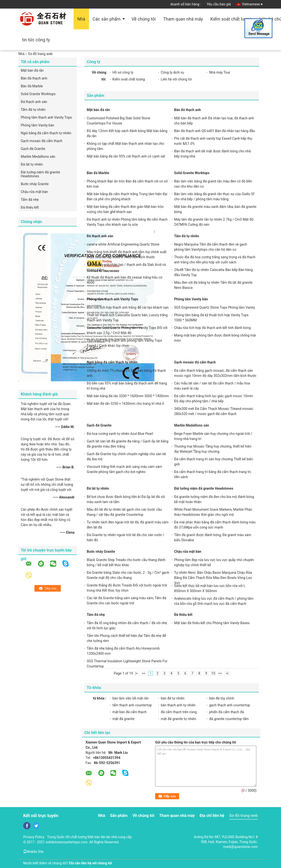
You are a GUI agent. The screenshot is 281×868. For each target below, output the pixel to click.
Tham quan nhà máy (183, 19)
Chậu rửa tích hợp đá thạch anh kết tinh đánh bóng (213, 328)
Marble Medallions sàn (38, 157)
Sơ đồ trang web (243, 816)
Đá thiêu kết (30, 207)
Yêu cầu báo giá (219, 4)
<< (143, 673)
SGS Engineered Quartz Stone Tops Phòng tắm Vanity (215, 307)
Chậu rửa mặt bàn (34, 192)
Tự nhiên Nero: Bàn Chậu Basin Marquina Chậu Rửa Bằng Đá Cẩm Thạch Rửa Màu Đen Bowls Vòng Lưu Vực (213, 578)
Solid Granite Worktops (38, 94)
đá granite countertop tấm (229, 719)
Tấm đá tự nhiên (33, 110)
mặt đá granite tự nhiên (178, 719)
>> (220, 673)
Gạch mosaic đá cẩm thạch (42, 141)
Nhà (81, 19)
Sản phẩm (119, 816)
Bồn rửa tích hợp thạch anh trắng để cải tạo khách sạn (128, 307)
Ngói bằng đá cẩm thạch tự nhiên (46, 133)
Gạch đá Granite (33, 149)
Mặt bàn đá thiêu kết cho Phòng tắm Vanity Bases (212, 623)
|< (137, 673)
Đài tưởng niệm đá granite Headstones (40, 174)
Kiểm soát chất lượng (231, 19)
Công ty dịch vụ (172, 72)
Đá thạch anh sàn (34, 102)
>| (227, 673)
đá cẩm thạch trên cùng (179, 712)
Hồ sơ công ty (123, 72)
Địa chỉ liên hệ (212, 816)
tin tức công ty (36, 40)
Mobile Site (33, 852)
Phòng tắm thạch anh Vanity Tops (46, 117)
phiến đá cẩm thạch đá (227, 712)
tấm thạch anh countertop (132, 705)
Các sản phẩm (107, 19)
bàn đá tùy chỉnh (222, 698)
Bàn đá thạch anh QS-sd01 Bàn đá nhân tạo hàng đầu (215, 131)
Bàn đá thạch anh (34, 78)
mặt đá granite (124, 719)
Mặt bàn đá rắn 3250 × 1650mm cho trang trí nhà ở (125, 404)
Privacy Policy (34, 837)
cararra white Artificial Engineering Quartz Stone (123, 244)
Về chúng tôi (144, 19)
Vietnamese (252, 4)
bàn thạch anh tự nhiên (178, 705)
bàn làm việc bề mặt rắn (130, 698)
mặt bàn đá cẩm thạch (130, 712)
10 (213, 673)
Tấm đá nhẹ (30, 200)
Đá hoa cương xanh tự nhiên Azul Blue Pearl (120, 434)
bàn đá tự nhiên (173, 698)
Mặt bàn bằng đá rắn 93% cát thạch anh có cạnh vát (126, 156)
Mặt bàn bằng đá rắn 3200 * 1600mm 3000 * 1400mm (128, 396)
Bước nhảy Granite (35, 184)
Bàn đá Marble (32, 86)
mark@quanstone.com (241, 847)
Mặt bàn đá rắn (32, 70)
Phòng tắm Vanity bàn (38, 125)
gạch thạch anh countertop (230, 705)
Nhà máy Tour (220, 72)
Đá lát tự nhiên (32, 164)
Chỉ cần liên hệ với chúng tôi (90, 863)
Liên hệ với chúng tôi (176, 79)
